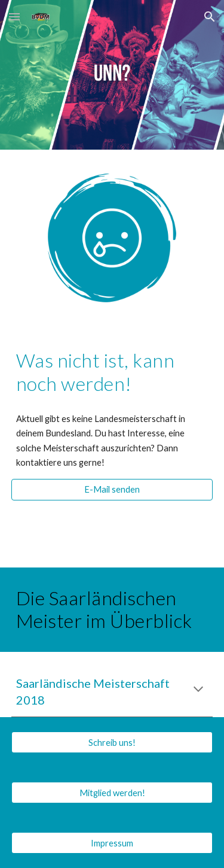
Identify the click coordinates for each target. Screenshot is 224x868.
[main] (112, 372)
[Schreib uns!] (112, 742)
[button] (14, 16)
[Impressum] (112, 843)
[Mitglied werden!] (112, 793)
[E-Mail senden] (112, 490)
